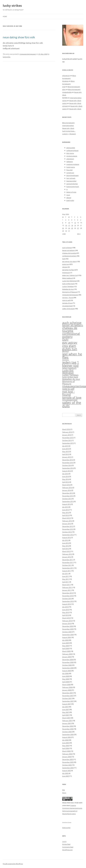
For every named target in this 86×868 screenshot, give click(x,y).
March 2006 (66, 751)
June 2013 (66, 510)
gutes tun (66, 264)
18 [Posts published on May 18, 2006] (72, 225)
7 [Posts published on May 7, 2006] (81, 220)
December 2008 (68, 660)
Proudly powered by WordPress (13, 864)
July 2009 (65, 640)
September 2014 (68, 468)
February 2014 (67, 488)
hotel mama (71, 167)
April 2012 (66, 549)
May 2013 (66, 513)
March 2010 (66, 618)
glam (64, 89)
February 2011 (67, 587)
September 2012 (68, 535)
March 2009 (66, 651)
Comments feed (68, 847)
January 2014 (67, 490)
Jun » (79, 234)
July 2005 (65, 773)
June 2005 (66, 776)
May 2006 (66, 746)
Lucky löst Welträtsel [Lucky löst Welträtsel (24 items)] (68, 372)
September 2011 (68, 568)
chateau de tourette (69, 253)
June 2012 (66, 543)
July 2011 (65, 574)
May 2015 (66, 452)
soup (68, 195)
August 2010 (66, 604)
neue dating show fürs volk (19, 37)
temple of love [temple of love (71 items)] (72, 397)
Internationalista (76, 98)
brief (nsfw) (70, 200)
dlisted (69, 198)
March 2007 (66, 718)
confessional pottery (69, 256)
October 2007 (67, 698)
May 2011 (66, 579)
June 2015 (66, 449)
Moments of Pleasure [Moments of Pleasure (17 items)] (68, 383)
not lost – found (68, 298)
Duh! (64, 259)
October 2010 (67, 599)
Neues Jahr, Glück (75, 101)
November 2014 (68, 463)
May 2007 (66, 712)
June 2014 (66, 476)
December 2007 (68, 693)
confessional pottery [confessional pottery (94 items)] (71, 335)
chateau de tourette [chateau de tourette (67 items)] (70, 329)
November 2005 (68, 762)
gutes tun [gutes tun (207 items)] (70, 349)
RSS (64, 790)
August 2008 (66, 671)
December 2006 (68, 726)
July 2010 (65, 607)
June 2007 (66, 710)
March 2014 (66, 485)
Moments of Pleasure (70, 292)
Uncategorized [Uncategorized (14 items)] (70, 400)
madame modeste (73, 164)
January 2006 (67, 757)
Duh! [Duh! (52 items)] (65, 340)
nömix (64, 101)
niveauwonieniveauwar (28, 54)
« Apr (64, 234)
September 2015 (68, 443)
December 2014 (68, 460)
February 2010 (67, 621)
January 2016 (67, 435)
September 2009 (68, 635)
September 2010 (68, 601)
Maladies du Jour (68, 289)
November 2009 (68, 629)
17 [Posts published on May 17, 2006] (69, 225)
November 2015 (68, 438)
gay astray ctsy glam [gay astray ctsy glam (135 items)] (70, 344)
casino (64, 103)
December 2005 (68, 759)
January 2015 (67, 457)
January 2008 (67, 690)
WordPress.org (67, 850)
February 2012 (67, 554)
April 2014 (66, 482)
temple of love (67, 303)
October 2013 (67, 499)
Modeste (65, 81)
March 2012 (66, 551)
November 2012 (68, 529)
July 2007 (65, 707)
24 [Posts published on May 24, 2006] (69, 228)
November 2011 (68, 562)
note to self (66, 300)
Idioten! (65, 267)
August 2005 (66, 771)
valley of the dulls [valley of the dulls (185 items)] (72, 404)
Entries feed (66, 844)
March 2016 (66, 429)
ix (67, 189)
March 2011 (66, 585)
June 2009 (66, 643)
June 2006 (66, 743)
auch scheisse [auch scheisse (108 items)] (72, 323)
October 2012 (67, 532)
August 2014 (66, 471)
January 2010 (67, 624)
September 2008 (68, 668)
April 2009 (66, 648)
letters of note (71, 192)
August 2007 (66, 704)
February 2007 (67, 721)
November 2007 (68, 696)
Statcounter (66, 828)
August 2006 (66, 737)
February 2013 (67, 521)
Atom (64, 793)
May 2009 (66, 646)
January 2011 (67, 590)
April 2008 (66, 682)
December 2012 (68, 526)
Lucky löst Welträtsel (69, 281)
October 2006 (67, 732)
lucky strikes (12, 6)
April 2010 (66, 615)
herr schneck (71, 178)
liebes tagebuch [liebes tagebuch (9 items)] (69, 368)
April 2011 (66, 582)
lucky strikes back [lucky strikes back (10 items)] (70, 377)
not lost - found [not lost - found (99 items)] (68, 393)
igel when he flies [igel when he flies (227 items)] (72, 356)
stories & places (72, 156)
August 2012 (66, 538)
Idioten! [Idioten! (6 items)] (66, 351)
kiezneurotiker (71, 181)
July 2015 (65, 446)
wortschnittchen (72, 184)
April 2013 (66, 515)
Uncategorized (67, 306)
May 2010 (66, 612)
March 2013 (66, 518)
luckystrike (6, 57)
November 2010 (68, 596)
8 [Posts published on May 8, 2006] (63, 223)
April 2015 (66, 454)
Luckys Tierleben (68, 286)
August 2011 (66, 571)
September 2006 (68, 734)
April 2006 (66, 748)
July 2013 (65, 507)
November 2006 (68, 729)
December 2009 (68, 626)
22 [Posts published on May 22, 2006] (63, 228)
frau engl (69, 170)
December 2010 (68, 593)
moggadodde (67, 92)
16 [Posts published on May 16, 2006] (66, 225)
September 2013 (68, 501)
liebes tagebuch (68, 278)
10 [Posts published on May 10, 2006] (69, 223)
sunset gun (70, 173)
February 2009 (67, 654)
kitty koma (70, 153)
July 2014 (65, 474)
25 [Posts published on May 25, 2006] (72, 228)
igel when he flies (68, 270)
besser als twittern (69, 250)
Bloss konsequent (74, 87)
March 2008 (66, 685)
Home (5, 16)
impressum (66, 273)
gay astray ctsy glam (69, 261)
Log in (64, 842)
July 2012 (65, 540)
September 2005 (68, 768)
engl (64, 87)
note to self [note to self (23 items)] (68, 389)
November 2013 (68, 496)
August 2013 (66, 504)
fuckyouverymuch (73, 187)
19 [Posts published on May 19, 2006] (75, 225)
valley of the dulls (68, 309)
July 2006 (65, 740)
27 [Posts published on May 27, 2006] (78, 228)
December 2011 (68, 560)
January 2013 (67, 524)
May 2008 (66, 679)
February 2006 (67, 754)
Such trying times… (69, 131)
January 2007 (67, 723)
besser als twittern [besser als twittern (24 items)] (73, 325)
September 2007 (68, 701)
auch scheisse (67, 248)
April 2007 (66, 715)
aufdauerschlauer (72, 151)
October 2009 (67, 632)
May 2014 (66, 479)
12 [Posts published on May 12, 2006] (75, 223)
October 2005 (67, 765)
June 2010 (66, 610)
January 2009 (67, 657)
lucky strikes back (68, 284)
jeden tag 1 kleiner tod (70, 275)
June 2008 (66, 676)
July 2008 (65, 673)
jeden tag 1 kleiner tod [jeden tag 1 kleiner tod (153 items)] (71, 364)
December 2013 (68, 493)
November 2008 (68, 662)
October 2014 (67, 465)
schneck (65, 106)
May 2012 (66, 546)
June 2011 (66, 576)
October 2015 (67, 440)
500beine (70, 162)
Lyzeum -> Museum (69, 134)
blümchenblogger (72, 175)
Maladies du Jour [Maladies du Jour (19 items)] (71, 379)
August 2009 (66, 637)
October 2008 (67, 665)
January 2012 (67, 557)
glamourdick (71, 148)
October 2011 (67, 565)
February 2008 (67, 687)
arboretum (66, 76)
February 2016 (67, 432)
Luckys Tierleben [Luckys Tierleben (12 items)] (70, 375)
